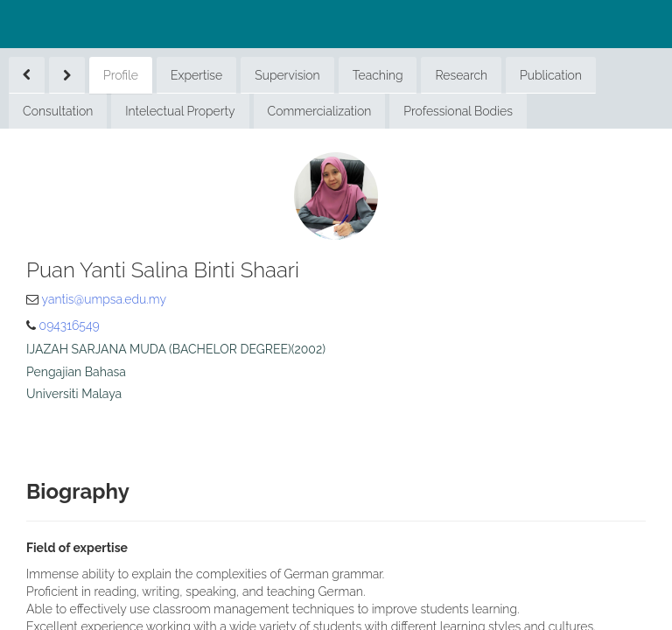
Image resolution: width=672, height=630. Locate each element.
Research (461, 75)
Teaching (378, 75)
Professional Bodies (458, 111)
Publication (551, 75)
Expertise (196, 75)
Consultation (58, 111)
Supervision (287, 75)
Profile (121, 75)
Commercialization (320, 111)
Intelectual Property (180, 111)
